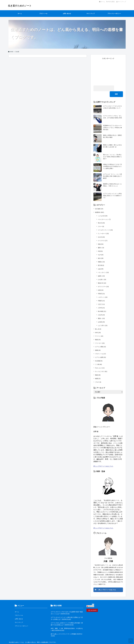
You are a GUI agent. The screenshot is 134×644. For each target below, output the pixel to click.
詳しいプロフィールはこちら (103, 460)
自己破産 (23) (99, 203)
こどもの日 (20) (103, 210)
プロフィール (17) (101, 348)
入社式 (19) (101, 309)
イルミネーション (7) (104, 214)
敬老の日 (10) (102, 277)
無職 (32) (98, 373)
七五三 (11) (101, 298)
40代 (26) (98, 327)
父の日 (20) (101, 231)
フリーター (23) (100, 337)
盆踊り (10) (101, 270)
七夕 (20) (101, 249)
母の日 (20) (101, 217)
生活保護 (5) (99, 355)
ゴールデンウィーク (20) (105, 224)
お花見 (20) (101, 316)
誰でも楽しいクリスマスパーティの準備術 (63, 628)
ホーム (102, 2)
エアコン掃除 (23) (101, 341)
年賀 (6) (100, 245)
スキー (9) (101, 221)
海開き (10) (101, 256)
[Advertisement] (108, 72)
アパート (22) (99, 330)
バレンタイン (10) (103, 267)
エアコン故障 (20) (101, 351)
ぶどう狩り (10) (103, 320)
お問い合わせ (67, 14)
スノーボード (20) (103, 228)
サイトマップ (121, 2)
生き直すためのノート (21, 6)
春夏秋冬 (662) (100, 206)
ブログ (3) (98, 376)
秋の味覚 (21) (102, 306)
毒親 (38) (98, 369)
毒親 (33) (98, 334)
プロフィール (43, 14)
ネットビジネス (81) (101, 366)
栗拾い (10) (101, 313)
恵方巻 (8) (101, 260)
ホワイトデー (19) (103, 281)
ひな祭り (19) (102, 274)
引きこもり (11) (100, 362)
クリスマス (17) (103, 235)
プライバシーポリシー (114, 14)
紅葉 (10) (101, 284)
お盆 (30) (101, 263)
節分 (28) (101, 252)
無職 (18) (98, 344)
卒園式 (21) (101, 295)
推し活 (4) (98, 323)
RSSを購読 (111, 2)
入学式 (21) (101, 302)
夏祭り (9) (101, 242)
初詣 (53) (101, 238)
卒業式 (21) (101, 288)
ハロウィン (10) (103, 291)
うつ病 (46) (99, 359)
